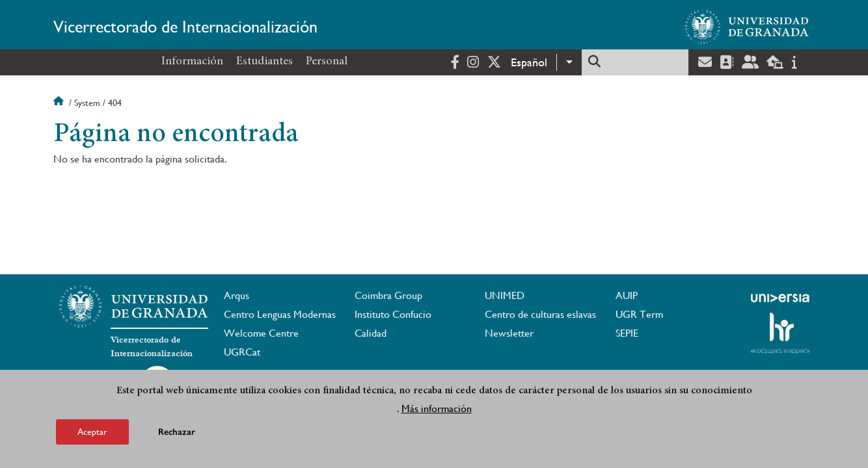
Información (192, 62)
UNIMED (505, 295)
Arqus (237, 295)
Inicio (60, 103)
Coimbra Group (388, 295)
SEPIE (627, 333)
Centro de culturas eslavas (540, 314)
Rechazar (177, 436)
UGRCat (242, 352)
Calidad (371, 333)
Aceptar (92, 435)
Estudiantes (264, 62)
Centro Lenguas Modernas (280, 314)
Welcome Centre (261, 333)
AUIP (627, 295)
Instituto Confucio (393, 314)
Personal (327, 62)
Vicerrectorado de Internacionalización (185, 27)
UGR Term (639, 314)
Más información (437, 412)
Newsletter (509, 333)
